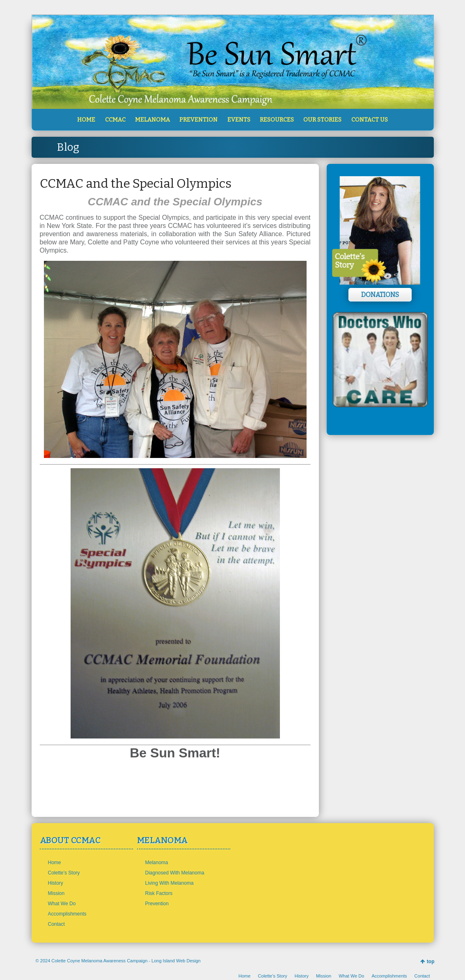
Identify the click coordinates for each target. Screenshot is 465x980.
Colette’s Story (64, 873)
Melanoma (157, 863)
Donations (380, 295)
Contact (56, 924)
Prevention (157, 904)
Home (55, 863)
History (56, 883)
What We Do (62, 904)
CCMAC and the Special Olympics (136, 184)
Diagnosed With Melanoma (175, 873)
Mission (56, 893)
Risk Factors (159, 893)
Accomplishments (67, 914)
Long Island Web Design (176, 961)
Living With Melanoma (170, 883)
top (431, 962)
